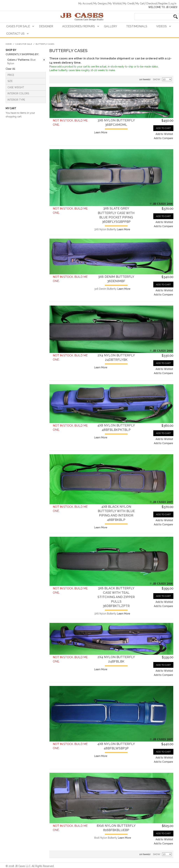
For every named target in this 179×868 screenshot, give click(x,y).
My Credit (129, 3)
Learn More (101, 132)
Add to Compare (163, 138)
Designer (46, 26)
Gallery (111, 26)
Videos (162, 26)
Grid (60, 79)
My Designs (100, 3)
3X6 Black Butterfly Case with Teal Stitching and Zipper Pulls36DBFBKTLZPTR (116, 597)
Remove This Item (44, 60)
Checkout (151, 3)
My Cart (140, 3)
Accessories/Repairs (79, 26)
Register (163, 3)
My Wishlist (115, 3)
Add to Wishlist (164, 134)
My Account (85, 3)
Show (157, 79)
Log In (173, 3)
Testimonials (137, 26)
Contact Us (15, 34)
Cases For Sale (18, 26)
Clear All (10, 69)
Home (9, 44)
